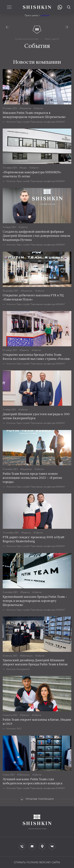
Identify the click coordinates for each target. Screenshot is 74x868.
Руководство (66, 27)
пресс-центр (52, 39)
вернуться (8, 27)
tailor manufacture (27, 39)
